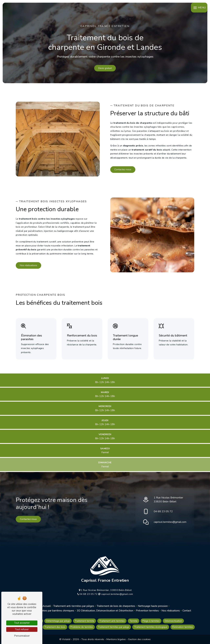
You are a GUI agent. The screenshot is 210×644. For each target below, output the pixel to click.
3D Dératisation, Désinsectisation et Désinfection (105, 611)
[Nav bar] (199, 8)
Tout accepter (22, 623)
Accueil (47, 606)
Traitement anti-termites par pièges (74, 606)
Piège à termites (151, 621)
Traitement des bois (55, 627)
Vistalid (67, 639)
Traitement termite (84, 621)
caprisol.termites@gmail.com (170, 522)
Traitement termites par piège (114, 627)
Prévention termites (147, 611)
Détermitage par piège (58, 621)
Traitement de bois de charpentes (116, 606)
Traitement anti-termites (112, 621)
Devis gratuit (105, 68)
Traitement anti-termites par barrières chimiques (47, 611)
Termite (134, 621)
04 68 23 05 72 (163, 511)
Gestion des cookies (139, 639)
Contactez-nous (123, 169)
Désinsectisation (173, 621)
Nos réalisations (28, 265)
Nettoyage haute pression (153, 606)
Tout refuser (22, 629)
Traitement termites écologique (151, 627)
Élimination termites (183, 627)
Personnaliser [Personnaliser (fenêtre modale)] (22, 636)
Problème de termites (82, 627)
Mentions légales (116, 639)
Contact (187, 611)
